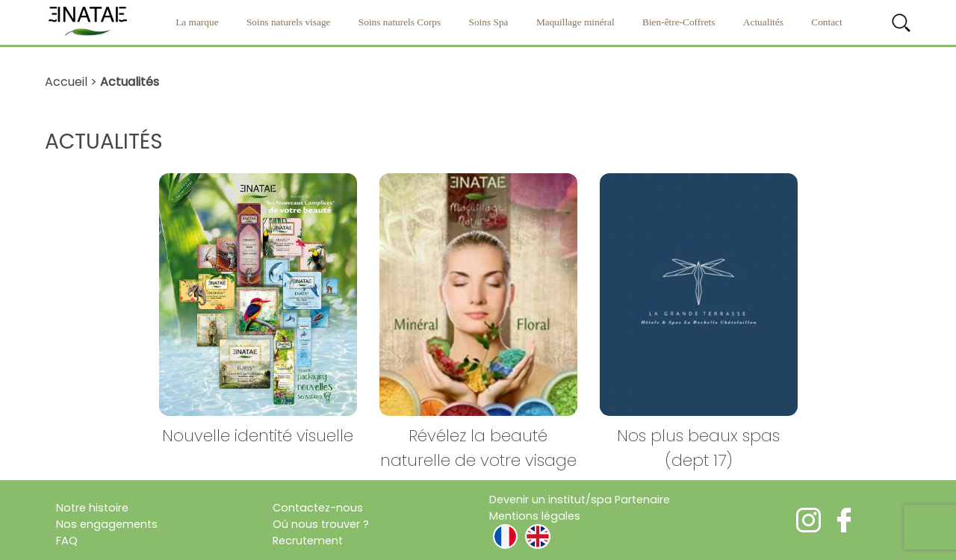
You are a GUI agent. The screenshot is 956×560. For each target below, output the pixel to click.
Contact (826, 22)
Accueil (66, 82)
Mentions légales (535, 516)
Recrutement (308, 541)
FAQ (67, 541)
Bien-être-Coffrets (679, 22)
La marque (197, 22)
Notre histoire (92, 508)
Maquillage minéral (575, 22)
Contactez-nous (318, 508)
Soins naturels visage (289, 22)
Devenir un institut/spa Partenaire (580, 500)
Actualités (763, 22)
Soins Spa (489, 22)
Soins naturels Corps (400, 22)
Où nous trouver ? (321, 524)
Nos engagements (107, 524)
